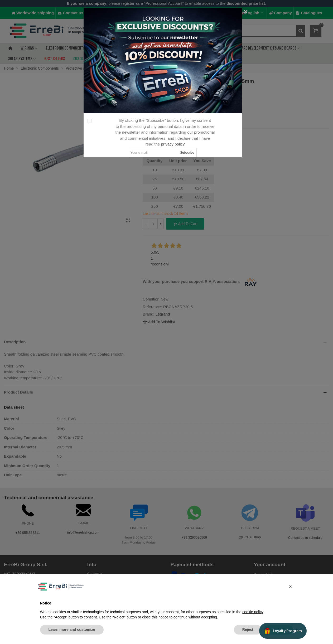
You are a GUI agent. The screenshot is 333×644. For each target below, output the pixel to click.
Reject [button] (248, 630)
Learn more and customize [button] (72, 630)
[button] (291, 587)
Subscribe (187, 153)
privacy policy (173, 144)
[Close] (246, 12)
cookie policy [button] (253, 612)
